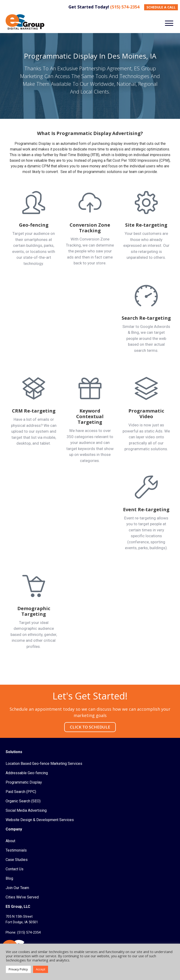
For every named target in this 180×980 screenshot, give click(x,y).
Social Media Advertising (26, 810)
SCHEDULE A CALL (161, 7)
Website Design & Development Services (40, 820)
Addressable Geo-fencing (27, 773)
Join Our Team (17, 888)
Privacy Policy (18, 969)
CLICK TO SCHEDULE (90, 727)
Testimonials (16, 850)
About (10, 841)
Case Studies (17, 860)
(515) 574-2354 (125, 7)
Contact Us (15, 869)
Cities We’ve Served (22, 897)
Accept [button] (41, 969)
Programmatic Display (24, 782)
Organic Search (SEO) (23, 801)
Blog (9, 878)
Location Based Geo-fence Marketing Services (44, 764)
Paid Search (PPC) (21, 792)
